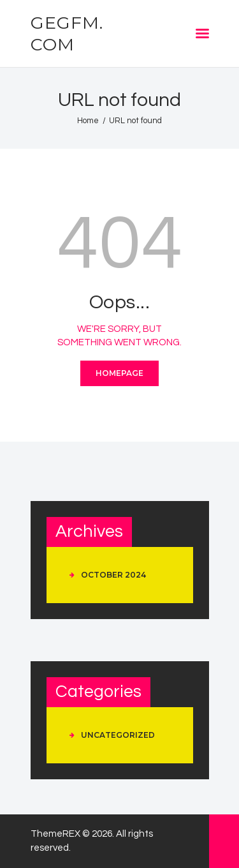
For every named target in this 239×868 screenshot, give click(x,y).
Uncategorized (118, 735)
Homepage (119, 373)
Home (88, 121)
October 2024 (113, 575)
